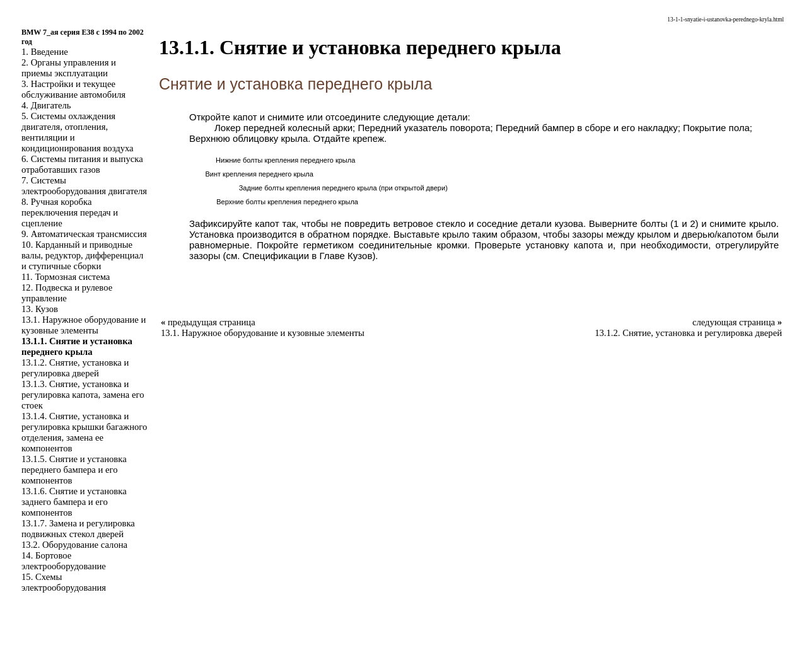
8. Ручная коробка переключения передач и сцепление (70, 212)
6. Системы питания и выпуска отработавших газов (82, 164)
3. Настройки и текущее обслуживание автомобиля (73, 89)
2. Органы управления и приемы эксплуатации (69, 68)
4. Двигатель (46, 105)
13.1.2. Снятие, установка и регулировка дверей (75, 368)
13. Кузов (40, 309)
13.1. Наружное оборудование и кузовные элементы (84, 325)
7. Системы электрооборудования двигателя (84, 186)
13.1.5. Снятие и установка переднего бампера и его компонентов (74, 470)
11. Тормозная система (66, 277)
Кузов (360, 256)
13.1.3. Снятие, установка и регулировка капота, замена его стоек (83, 395)
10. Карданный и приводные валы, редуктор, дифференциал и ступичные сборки (82, 255)
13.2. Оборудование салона (74, 545)
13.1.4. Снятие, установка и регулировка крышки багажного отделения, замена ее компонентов (84, 432)
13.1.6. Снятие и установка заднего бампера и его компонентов (74, 502)
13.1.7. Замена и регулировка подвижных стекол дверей (78, 529)
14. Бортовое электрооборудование (64, 561)
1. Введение (45, 52)
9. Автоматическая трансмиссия (84, 234)
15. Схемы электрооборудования (64, 582)
